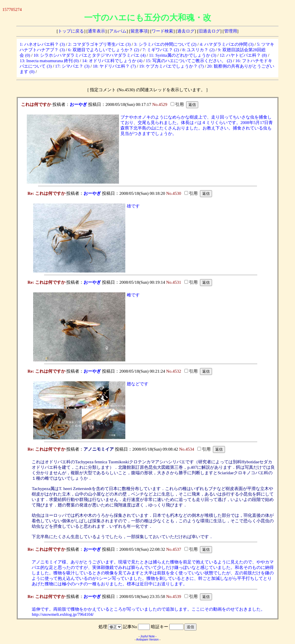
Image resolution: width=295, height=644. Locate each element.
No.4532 (174, 371)
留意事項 (139, 31)
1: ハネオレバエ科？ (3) (42, 44)
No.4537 (174, 549)
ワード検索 (162, 31)
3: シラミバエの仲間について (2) (165, 44)
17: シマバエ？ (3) (72, 66)
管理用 (231, 31)
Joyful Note (147, 636)
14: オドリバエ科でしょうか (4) (112, 61)
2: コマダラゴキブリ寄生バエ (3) (100, 44)
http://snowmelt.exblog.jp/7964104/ (63, 614)
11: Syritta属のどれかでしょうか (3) (183, 55)
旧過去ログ (209, 31)
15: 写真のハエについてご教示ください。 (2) (189, 61)
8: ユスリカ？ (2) (198, 50)
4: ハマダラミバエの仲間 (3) (227, 44)
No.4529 (160, 104)
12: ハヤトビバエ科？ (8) (243, 55)
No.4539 (174, 597)
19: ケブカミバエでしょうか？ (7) (171, 66)
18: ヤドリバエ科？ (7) (114, 66)
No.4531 (174, 282)
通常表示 (97, 31)
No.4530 (174, 193)
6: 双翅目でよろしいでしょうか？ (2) (104, 50)
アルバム (118, 31)
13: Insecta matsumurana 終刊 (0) (49, 61)
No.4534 (187, 449)
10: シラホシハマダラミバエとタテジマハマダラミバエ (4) (89, 55)
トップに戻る (71, 31)
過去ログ (186, 31)
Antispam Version (147, 640)
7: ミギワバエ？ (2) (161, 50)
